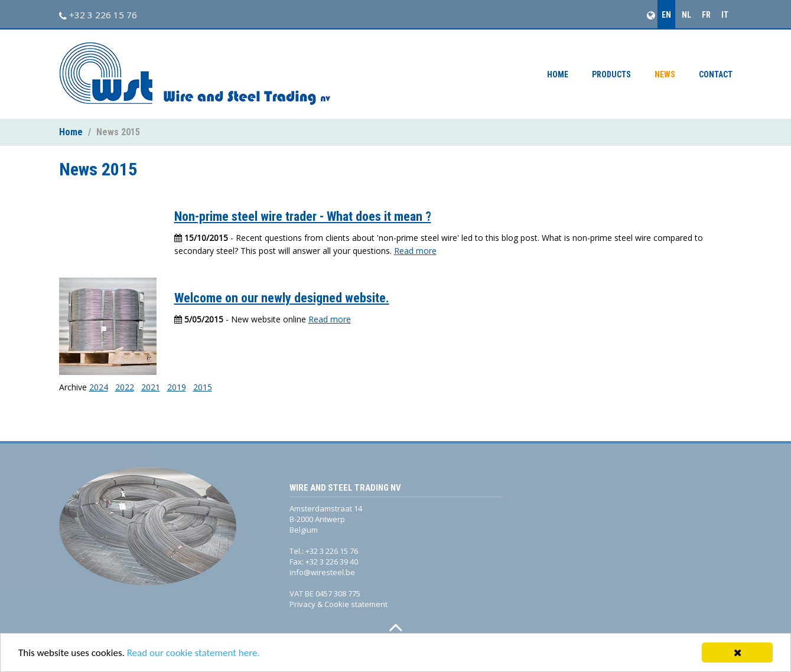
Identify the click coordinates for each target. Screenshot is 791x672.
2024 (99, 387)
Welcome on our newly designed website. (282, 298)
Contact (716, 74)
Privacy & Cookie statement (338, 604)
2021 (151, 387)
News (665, 74)
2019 (177, 387)
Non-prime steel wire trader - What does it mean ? (303, 216)
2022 (125, 387)
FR (706, 15)
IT (725, 15)
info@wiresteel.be (322, 572)
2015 (203, 387)
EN (666, 15)
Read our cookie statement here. (193, 653)
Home (558, 74)
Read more (415, 251)
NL (686, 15)
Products (611, 74)
